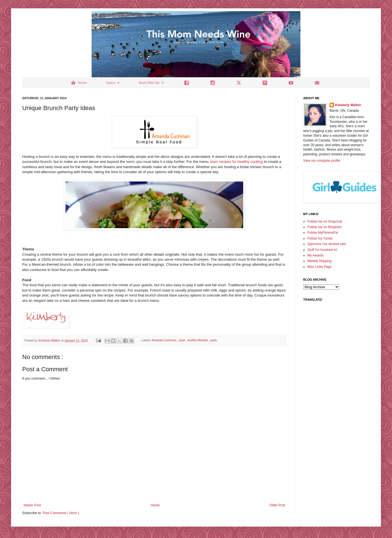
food (182, 340)
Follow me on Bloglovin (324, 227)
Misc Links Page (319, 267)
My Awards (315, 255)
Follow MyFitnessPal (323, 233)
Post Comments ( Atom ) (61, 513)
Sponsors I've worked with (327, 244)
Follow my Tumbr (320, 238)
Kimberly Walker (348, 105)
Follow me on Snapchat (325, 221)
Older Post (277, 505)
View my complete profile (322, 161)
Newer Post (32, 505)
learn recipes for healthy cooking (237, 162)
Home (155, 505)
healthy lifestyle (198, 340)
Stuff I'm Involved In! (322, 250)
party (214, 340)
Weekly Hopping (319, 261)
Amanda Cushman (164, 340)
